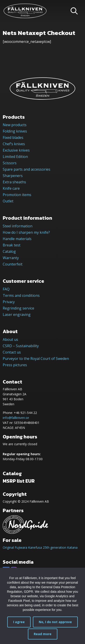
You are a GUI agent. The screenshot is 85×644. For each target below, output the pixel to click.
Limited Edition (15, 157)
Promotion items (17, 195)
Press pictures (15, 365)
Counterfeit (13, 264)
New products (15, 125)
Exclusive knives (16, 150)
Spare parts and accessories (27, 169)
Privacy (9, 302)
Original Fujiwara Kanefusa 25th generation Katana (40, 547)
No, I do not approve (55, 622)
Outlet (8, 201)
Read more (43, 634)
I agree (19, 622)
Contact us (12, 352)
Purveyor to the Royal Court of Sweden (36, 359)
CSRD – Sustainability (21, 346)
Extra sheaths (14, 182)
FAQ (6, 289)
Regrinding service (18, 308)
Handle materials (17, 239)
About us (10, 339)
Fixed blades (13, 138)
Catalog (9, 251)
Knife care (11, 188)
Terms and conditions (21, 295)
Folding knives (15, 131)
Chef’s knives (14, 144)
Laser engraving (17, 315)
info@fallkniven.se (16, 418)
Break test (12, 245)
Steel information (18, 226)
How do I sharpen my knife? (26, 232)
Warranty (11, 258)
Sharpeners (13, 176)
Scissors (10, 163)
